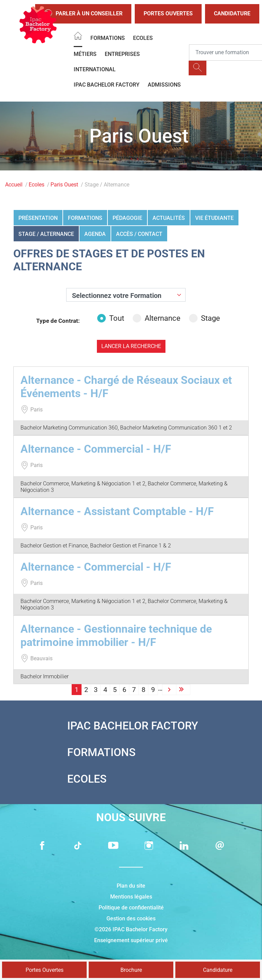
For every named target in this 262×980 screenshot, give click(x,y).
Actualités (169, 218)
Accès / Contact (139, 234)
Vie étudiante (214, 218)
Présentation (38, 218)
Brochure (131, 970)
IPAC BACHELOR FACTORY (107, 85)
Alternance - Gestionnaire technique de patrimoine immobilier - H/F (116, 635)
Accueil (14, 185)
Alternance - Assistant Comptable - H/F (117, 511)
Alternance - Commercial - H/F (96, 449)
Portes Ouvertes (168, 13)
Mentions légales (131, 897)
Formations (108, 38)
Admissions (164, 85)
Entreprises (122, 54)
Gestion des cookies (131, 918)
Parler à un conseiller (83, 14)
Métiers (85, 54)
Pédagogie (127, 218)
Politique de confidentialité (131, 908)
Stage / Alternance (46, 234)
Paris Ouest (64, 185)
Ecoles (143, 38)
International (95, 69)
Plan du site (131, 886)
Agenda (95, 234)
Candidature (232, 13)
